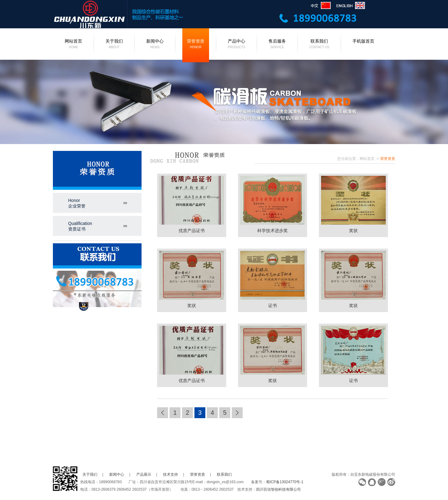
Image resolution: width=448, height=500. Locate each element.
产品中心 (236, 44)
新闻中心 (155, 44)
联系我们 (319, 44)
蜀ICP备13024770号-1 (285, 482)
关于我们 (114, 44)
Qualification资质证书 (80, 226)
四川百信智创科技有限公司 (278, 489)
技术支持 (170, 474)
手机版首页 (363, 41)
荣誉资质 (196, 44)
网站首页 (73, 44)
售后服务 (277, 44)
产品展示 (144, 474)
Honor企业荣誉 (77, 203)
